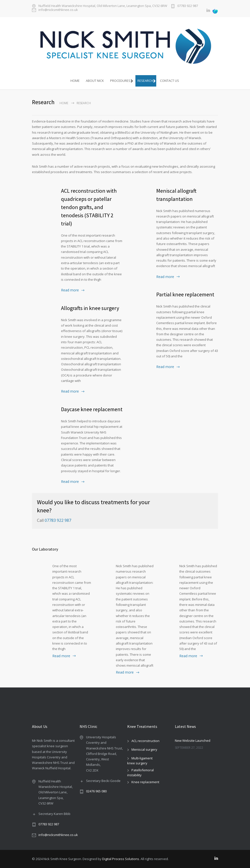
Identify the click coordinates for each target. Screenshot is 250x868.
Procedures (120, 81)
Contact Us (170, 81)
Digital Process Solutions (121, 859)
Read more (70, 290)
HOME (75, 81)
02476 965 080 (96, 791)
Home (64, 103)
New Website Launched (193, 741)
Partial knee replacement (185, 294)
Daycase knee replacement (92, 409)
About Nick (95, 81)
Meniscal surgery (144, 749)
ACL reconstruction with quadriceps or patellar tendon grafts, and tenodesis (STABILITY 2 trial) (89, 207)
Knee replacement (145, 782)
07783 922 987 (188, 6)
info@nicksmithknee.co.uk (58, 10)
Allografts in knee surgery (90, 308)
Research (145, 81)
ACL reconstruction (145, 741)
